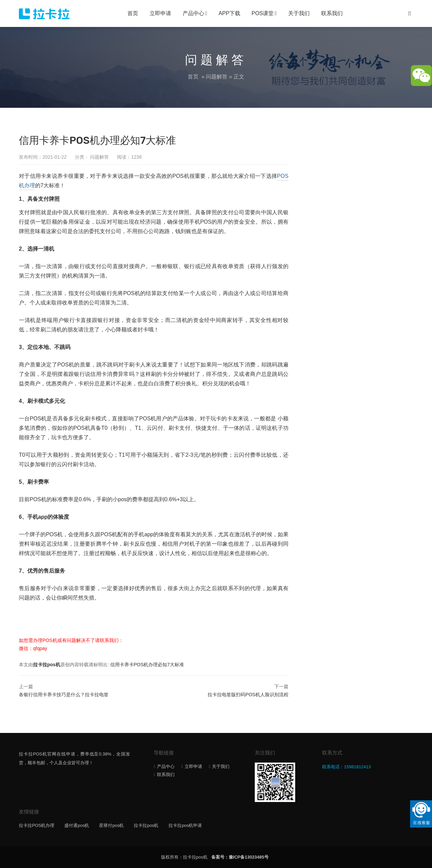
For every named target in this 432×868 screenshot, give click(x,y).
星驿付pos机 (111, 825)
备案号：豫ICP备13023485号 (240, 857)
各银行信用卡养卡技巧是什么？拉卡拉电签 (64, 695)
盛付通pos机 (77, 825)
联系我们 (332, 13)
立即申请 (160, 13)
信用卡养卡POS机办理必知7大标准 (147, 665)
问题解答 (217, 77)
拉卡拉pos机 (47, 665)
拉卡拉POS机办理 (37, 825)
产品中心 (193, 13)
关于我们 (299, 13)
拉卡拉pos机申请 (185, 825)
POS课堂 (263, 13)
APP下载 (229, 13)
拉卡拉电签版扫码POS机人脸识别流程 (248, 695)
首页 (133, 13)
